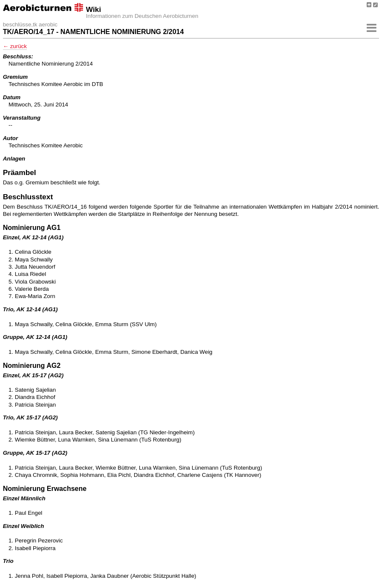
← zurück (15, 46)
